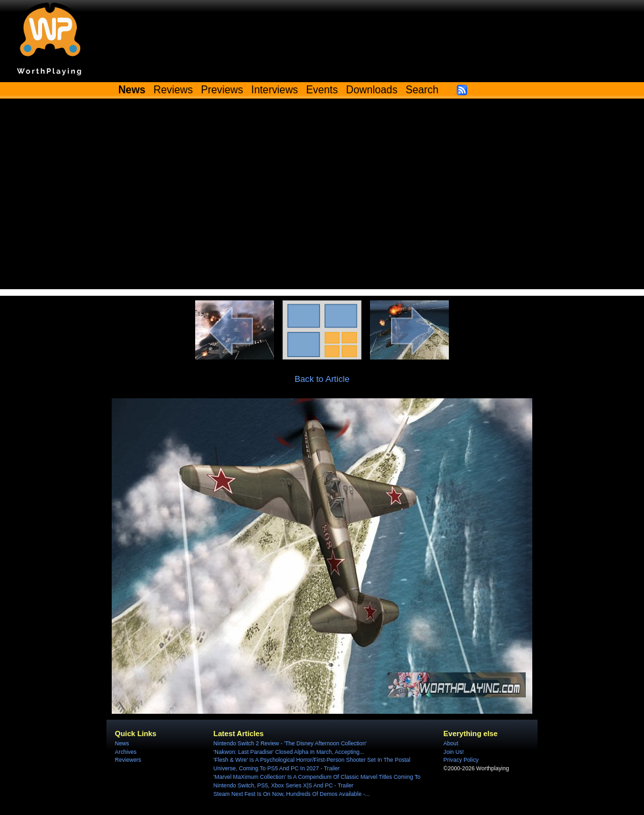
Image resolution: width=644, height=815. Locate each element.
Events (322, 90)
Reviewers (128, 760)
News (122, 743)
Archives (126, 752)
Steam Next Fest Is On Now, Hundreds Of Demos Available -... (292, 794)
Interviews (274, 90)
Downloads (372, 90)
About (451, 743)
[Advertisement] (322, 197)
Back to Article (322, 379)
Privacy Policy (461, 760)
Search (422, 90)
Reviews (173, 90)
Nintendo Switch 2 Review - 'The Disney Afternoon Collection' (290, 743)
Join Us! (454, 752)
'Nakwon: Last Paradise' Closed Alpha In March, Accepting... (289, 752)
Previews (222, 90)
